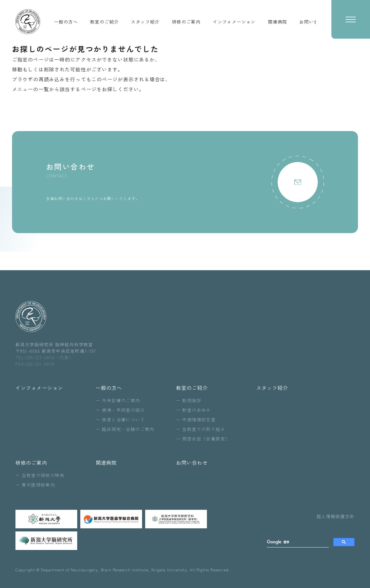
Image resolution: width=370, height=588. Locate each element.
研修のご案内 (31, 462)
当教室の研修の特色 (43, 475)
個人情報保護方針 (336, 516)
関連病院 (106, 462)
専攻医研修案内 (38, 485)
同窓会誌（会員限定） (206, 439)
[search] (298, 542)
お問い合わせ (192, 462)
